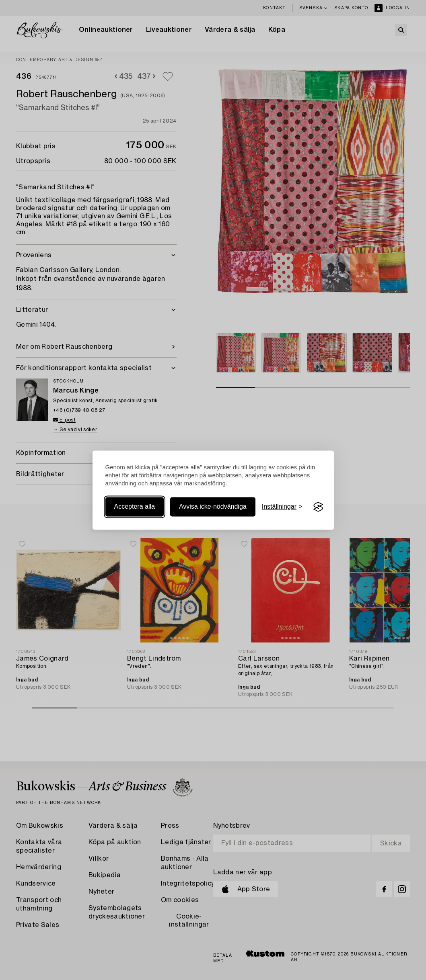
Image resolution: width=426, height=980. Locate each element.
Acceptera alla (135, 507)
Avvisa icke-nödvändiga (213, 507)
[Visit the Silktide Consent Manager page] (318, 507)
